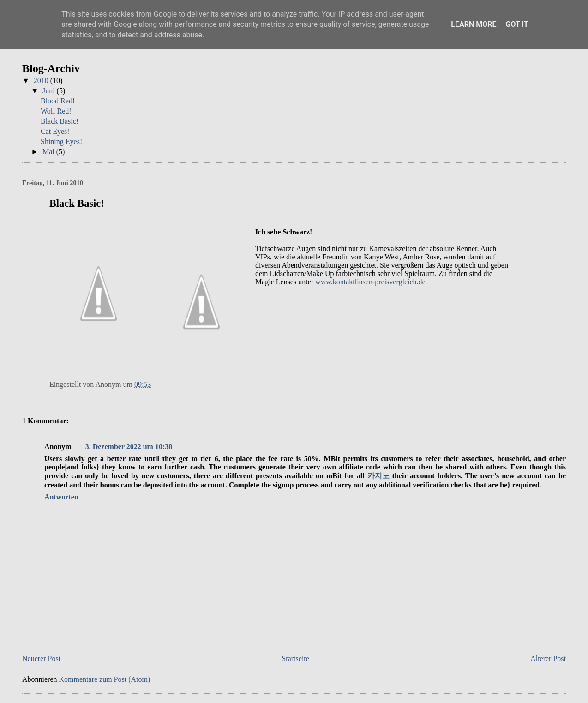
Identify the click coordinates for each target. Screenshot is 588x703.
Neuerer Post (41, 658)
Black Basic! (60, 121)
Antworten (61, 497)
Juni (50, 91)
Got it (517, 24)
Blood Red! (58, 101)
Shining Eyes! (61, 141)
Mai (49, 152)
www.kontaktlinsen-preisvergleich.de (370, 282)
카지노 (378, 476)
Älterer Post (548, 658)
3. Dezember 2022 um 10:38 (129, 447)
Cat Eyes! (55, 131)
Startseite (295, 658)
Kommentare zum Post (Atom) (105, 679)
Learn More (474, 24)
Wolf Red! (56, 111)
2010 (42, 81)
